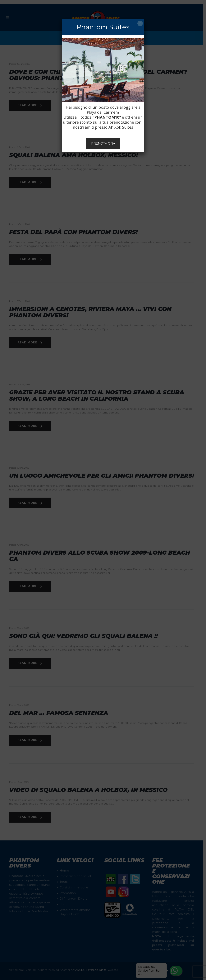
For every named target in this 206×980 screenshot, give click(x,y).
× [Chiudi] (140, 23)
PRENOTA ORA (103, 143)
